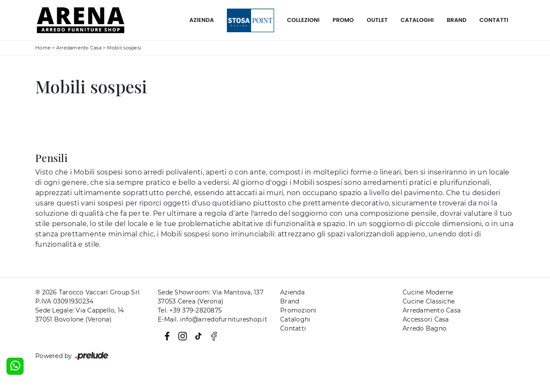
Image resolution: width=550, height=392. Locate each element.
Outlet (377, 20)
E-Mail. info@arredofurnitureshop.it (212, 319)
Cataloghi (417, 20)
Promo (343, 20)
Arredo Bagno (425, 328)
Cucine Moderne (428, 292)
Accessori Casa (426, 319)
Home (43, 48)
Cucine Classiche (429, 301)
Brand (457, 20)
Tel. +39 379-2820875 (190, 310)
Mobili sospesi (124, 48)
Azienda (202, 20)
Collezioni (303, 20)
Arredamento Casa (79, 48)
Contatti (494, 20)
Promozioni (298, 310)
